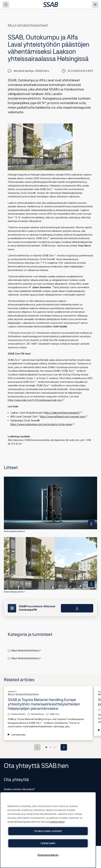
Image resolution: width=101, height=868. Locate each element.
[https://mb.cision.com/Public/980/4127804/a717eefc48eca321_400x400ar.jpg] (91, 584)
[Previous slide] (37, 747)
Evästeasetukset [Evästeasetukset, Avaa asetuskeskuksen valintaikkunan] (48, 855)
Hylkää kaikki (48, 843)
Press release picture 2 (14, 531)
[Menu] (95, 5)
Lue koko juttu (17, 734)
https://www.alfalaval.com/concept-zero (64, 417)
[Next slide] (64, 747)
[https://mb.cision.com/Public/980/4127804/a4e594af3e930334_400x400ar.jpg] (91, 523)
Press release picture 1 (14, 592)
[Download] (77, 608)
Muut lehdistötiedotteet (26, 651)
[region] (48, 830)
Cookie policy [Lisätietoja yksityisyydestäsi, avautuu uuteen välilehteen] (57, 822)
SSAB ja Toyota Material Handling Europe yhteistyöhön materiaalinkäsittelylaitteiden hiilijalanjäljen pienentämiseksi (44, 704)
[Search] (6, 5)
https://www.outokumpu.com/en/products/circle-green (42, 424)
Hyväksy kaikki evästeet (48, 831)
